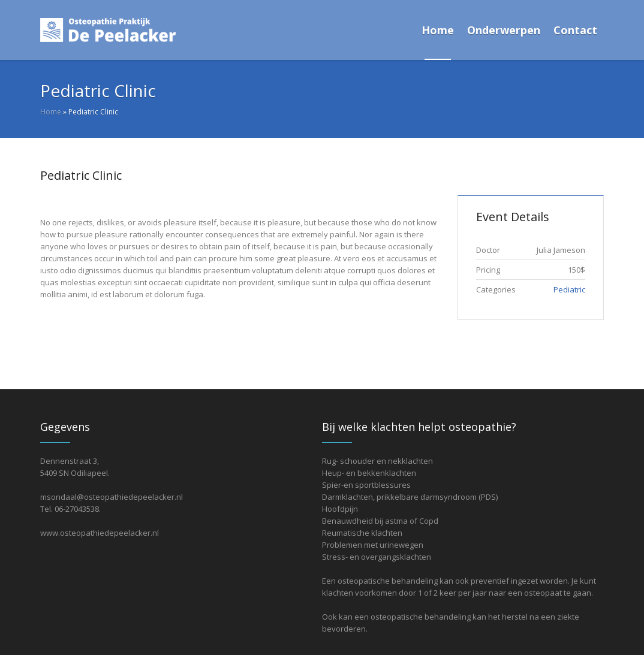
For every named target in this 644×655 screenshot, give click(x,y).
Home (51, 112)
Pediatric (569, 289)
